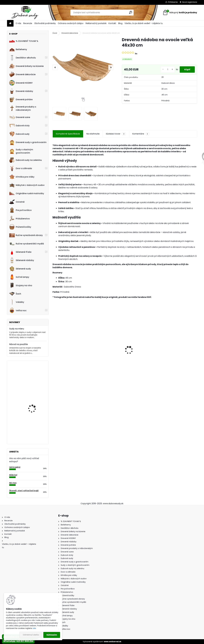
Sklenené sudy (20, 269)
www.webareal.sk (113, 642)
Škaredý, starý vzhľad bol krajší (24, 491)
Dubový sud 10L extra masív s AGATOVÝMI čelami (106, 355)
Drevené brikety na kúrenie (26, 66)
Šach (15, 294)
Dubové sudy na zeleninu (25, 160)
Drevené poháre (21, 100)
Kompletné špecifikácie (68, 134)
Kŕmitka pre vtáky (22, 177)
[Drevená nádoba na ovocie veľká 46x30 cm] (83, 67)
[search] (131, 12)
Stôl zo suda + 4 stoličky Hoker (140, 353)
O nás (18, 23)
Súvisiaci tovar (116, 134)
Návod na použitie (18, 344)
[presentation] (55, 67)
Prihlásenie (173, 2)
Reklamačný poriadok (96, 23)
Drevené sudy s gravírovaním (28, 142)
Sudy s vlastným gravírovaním (21, 151)
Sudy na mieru (17, 329)
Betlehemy (18, 49)
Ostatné (17, 202)
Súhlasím (52, 635)
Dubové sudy (19, 134)
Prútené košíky (20, 227)
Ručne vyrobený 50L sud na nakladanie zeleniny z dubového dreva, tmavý (35, 401)
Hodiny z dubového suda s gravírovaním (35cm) (36, 426)
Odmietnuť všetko (31, 635)
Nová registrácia (190, 2)
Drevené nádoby (21, 91)
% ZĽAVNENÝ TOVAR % (24, 41)
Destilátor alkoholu (23, 58)
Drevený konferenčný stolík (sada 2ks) (178, 352)
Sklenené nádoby (22, 260)
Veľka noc (18, 310)
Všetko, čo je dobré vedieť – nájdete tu (144, 23)
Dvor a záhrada (21, 168)
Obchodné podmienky (45, 23)
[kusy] (167, 70)
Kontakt (112, 23)
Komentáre (141, 134)
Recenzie (28, 23)
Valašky (17, 302)
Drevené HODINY (21, 83)
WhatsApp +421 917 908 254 (18, 641)
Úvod (55, 33)
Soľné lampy (19, 277)
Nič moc (13, 483)
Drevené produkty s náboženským (23, 108)
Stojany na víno (21, 285)
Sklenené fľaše (20, 252)
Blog (120, 23)
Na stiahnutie (93, 134)
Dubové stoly (19, 126)
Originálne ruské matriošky (27, 194)
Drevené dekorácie (22, 74)
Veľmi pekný (15, 467)
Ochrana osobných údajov (71, 23)
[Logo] (25, 13)
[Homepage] (10, 23)
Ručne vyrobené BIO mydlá (27, 244)
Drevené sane (20, 117)
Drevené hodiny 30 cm (34, 373)
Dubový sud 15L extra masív (69, 355)
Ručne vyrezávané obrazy (26, 235)
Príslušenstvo (20, 219)
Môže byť (13, 475)
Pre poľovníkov (20, 210)
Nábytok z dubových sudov (27, 185)
